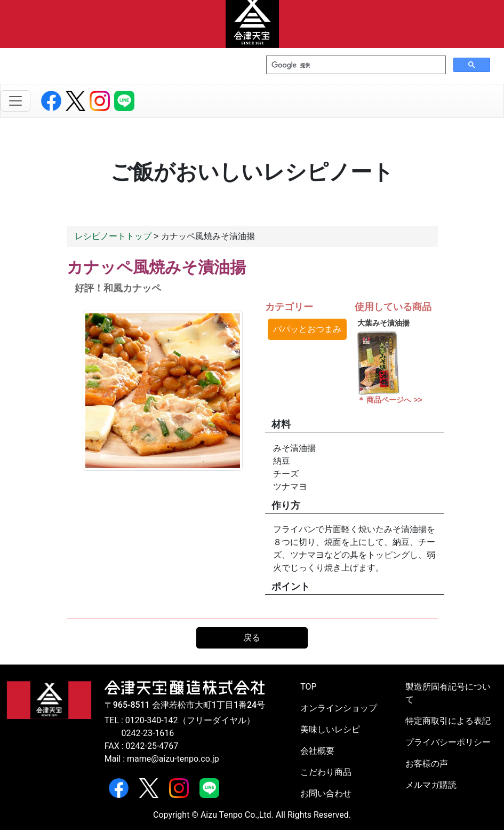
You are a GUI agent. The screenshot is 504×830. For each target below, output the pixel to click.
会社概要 (317, 751)
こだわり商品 (326, 772)
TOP (308, 687)
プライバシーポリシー (448, 742)
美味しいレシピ (330, 729)
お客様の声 (427, 764)
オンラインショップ (339, 708)
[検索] (355, 65)
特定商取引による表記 (448, 721)
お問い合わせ (326, 793)
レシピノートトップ (113, 236)
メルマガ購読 (431, 785)
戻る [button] (252, 638)
